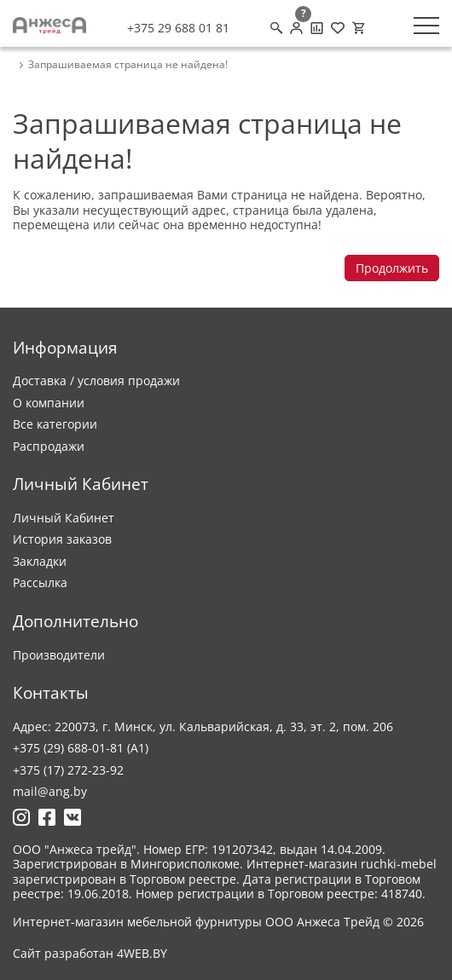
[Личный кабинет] (296, 28)
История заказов (62, 539)
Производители (59, 655)
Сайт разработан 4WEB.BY (90, 954)
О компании (49, 403)
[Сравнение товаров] (317, 28)
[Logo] (49, 26)
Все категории (55, 424)
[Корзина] (358, 28)
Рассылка (40, 582)
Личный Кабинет (64, 518)
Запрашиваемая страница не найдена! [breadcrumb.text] (128, 65)
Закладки (40, 561)
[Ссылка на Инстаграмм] (21, 817)
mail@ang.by (50, 791)
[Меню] (426, 26)
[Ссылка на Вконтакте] (72, 817)
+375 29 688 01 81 (178, 28)
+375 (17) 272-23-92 (68, 770)
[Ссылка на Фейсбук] (47, 817)
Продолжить (392, 268)
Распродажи (49, 446)
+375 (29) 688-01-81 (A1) (81, 748)
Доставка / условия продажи (96, 380)
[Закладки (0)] (338, 28)
